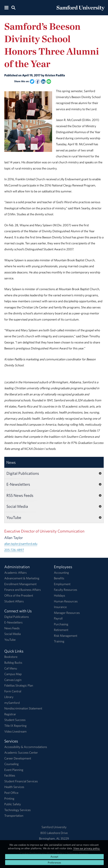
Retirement (61, 630)
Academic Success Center (21, 752)
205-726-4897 (14, 550)
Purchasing (61, 624)
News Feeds (12, 628)
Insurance (60, 607)
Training (59, 641)
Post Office (11, 793)
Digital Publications (23, 473)
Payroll (58, 618)
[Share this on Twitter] (32, 82)
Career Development (18, 758)
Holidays (59, 595)
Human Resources (66, 601)
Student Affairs (14, 601)
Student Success (15, 720)
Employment (62, 584)
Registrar (10, 714)
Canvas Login (13, 680)
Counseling (11, 764)
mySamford (12, 703)
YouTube (14, 517)
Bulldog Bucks (13, 662)
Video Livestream (15, 731)
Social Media (17, 506)
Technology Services (17, 810)
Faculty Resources (65, 590)
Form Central (13, 691)
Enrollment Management (20, 584)
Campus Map (13, 674)
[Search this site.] (13, 7)
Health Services (14, 787)
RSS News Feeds (20, 495)
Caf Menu (11, 668)
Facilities (10, 775)
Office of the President (19, 595)
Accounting (61, 573)
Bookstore (11, 657)
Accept (54, 857)
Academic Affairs (15, 573)
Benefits (59, 578)
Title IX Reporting (15, 726)
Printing (9, 798)
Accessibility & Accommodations (26, 747)
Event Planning (14, 770)
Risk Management (66, 636)
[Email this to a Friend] (49, 82)
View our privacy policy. (87, 848)
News (11, 462)
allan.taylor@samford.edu (21, 544)
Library (9, 697)
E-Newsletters (18, 484)
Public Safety (13, 804)
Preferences (54, 863)
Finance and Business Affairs (22, 590)
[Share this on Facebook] (38, 82)
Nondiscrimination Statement (23, 708)
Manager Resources (67, 613)
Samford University (54, 827)
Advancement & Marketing (22, 578)
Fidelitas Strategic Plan (19, 685)
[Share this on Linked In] (43, 82)
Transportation (14, 816)
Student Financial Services (21, 781)
